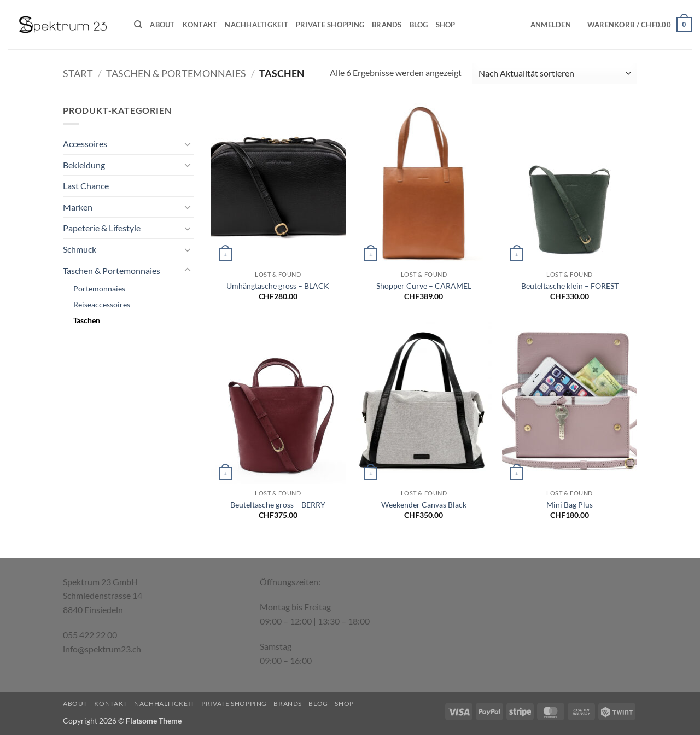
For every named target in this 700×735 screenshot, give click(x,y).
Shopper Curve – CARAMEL (424, 286)
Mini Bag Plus (570, 504)
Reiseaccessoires (102, 304)
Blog (419, 25)
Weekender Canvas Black (424, 504)
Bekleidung (84, 165)
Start (78, 73)
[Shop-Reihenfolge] (555, 74)
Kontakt (200, 25)
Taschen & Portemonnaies (176, 73)
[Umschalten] (188, 144)
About (162, 25)
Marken (78, 207)
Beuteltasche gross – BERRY (278, 504)
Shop (446, 25)
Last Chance (86, 186)
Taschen (87, 320)
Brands (387, 25)
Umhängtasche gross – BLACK (278, 286)
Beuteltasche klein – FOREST (570, 286)
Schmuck (80, 249)
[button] (551, 25)
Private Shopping (330, 25)
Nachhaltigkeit (256, 25)
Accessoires (85, 144)
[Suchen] (138, 25)
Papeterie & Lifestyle (102, 228)
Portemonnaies (99, 288)
